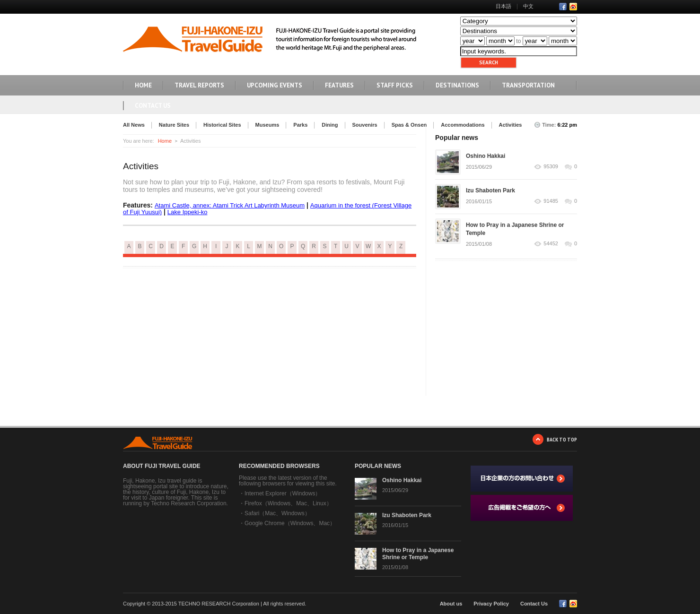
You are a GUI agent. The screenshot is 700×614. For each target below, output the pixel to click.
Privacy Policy (491, 604)
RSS (573, 7)
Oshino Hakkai (486, 156)
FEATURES (339, 85)
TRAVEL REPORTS (199, 85)
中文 (528, 6)
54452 (551, 244)
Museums (267, 125)
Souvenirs (365, 125)
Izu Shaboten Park (490, 190)
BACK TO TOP (562, 439)
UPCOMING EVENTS (275, 85)
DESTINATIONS (457, 85)
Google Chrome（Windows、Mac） (290, 523)
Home (165, 141)
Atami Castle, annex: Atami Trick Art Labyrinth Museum (230, 205)
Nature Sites (174, 125)
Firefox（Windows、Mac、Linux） (288, 503)
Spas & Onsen (409, 125)
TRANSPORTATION (528, 85)
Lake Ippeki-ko (188, 212)
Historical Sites (222, 125)
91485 (551, 201)
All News (134, 125)
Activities (511, 125)
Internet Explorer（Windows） (283, 493)
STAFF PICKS (395, 85)
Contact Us (153, 106)
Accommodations (463, 125)
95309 (551, 167)
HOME (143, 85)
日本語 (503, 6)
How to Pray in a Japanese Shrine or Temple (418, 554)
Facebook (563, 7)
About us (451, 604)
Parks (300, 125)
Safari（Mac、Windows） (277, 513)
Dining (330, 125)
